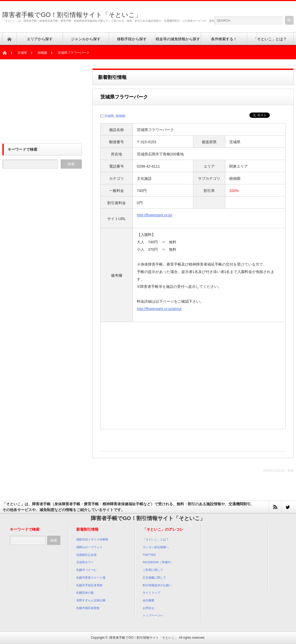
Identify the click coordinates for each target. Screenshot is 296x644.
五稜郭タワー (85, 562)
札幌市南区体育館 (88, 608)
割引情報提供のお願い (157, 585)
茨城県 (22, 53)
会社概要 (149, 600)
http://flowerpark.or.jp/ (155, 215)
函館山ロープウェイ (89, 547)
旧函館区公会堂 (86, 555)
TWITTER (149, 555)
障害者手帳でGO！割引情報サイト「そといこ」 (72, 15)
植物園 (42, 53)
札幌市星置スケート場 (91, 578)
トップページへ (153, 615)
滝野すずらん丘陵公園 (91, 600)
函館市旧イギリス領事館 (92, 539)
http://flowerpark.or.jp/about (159, 309)
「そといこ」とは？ (156, 539)
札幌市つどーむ (86, 570)
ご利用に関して (153, 570)
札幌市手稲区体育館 (89, 585)
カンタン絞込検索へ (156, 547)
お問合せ (149, 608)
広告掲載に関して (154, 578)
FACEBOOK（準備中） (158, 562)
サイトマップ (151, 593)
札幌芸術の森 (85, 593)
